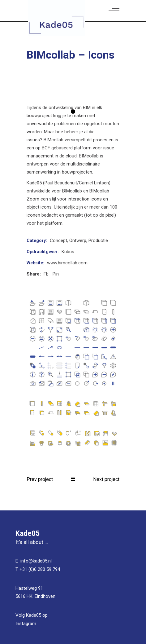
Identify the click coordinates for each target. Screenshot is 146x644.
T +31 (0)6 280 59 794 (38, 569)
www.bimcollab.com (67, 263)
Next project (106, 479)
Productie (98, 240)
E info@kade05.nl (34, 561)
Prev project (40, 479)
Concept (58, 240)
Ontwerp (78, 240)
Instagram (26, 624)
